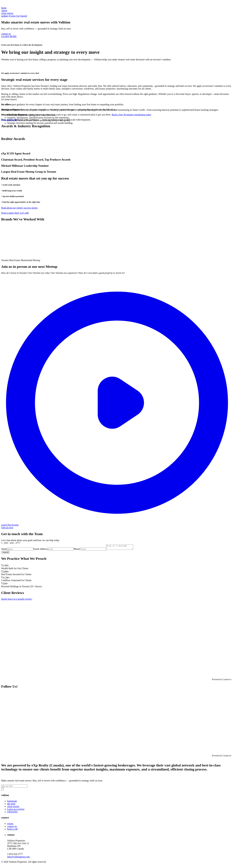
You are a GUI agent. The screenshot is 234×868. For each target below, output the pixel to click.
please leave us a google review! (17, 600)
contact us (6, 34)
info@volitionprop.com (18, 858)
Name (4, 550)
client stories (13, 807)
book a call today (9, 120)
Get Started (21, 16)
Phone (77, 550)
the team (11, 805)
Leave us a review (16, 810)
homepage (12, 802)
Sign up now (7, 528)
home (4, 8)
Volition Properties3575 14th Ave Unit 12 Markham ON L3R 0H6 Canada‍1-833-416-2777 (18, 850)
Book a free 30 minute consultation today (132, 115)
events (10, 824)
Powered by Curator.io (222, 680)
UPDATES (12, 813)
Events (12, 16)
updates (5, 16)
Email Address (40, 550)
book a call (12, 830)
